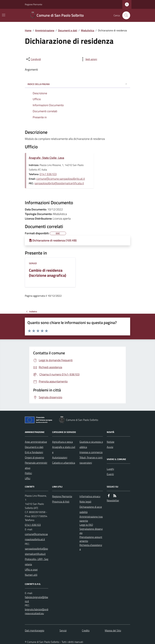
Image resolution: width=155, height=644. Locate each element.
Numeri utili (31, 575)
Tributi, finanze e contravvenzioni (91, 460)
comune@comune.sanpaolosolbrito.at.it (61, 179)
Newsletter (113, 500)
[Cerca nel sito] (125, 15)
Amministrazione (45, 30)
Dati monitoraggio (34, 630)
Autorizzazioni (60, 457)
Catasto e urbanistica (64, 463)
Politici (28, 473)
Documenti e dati (68, 30)
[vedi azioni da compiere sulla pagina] (89, 59)
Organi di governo (34, 457)
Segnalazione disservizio (91, 531)
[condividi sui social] (33, 59)
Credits (86, 630)
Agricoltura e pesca (62, 442)
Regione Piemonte (34, 4)
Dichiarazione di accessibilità (91, 509)
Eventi (110, 474)
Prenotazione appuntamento (91, 539)
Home (28, 30)
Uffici (28, 478)
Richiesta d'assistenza (91, 547)
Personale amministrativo (36, 465)
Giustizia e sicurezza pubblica (91, 444)
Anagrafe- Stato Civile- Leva (46, 158)
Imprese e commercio (91, 452)
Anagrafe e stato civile (64, 450)
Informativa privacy (90, 496)
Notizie (111, 442)
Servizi (33, 263)
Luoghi (110, 469)
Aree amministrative (36, 442)
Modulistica (88, 30)
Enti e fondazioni (34, 452)
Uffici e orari (31, 570)
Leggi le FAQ (86, 525)
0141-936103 (33, 525)
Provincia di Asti (61, 502)
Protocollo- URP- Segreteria (37, 562)
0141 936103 (48, 174)
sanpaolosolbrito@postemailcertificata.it (59, 183)
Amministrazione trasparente (91, 519)
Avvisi (110, 447)
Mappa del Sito (113, 630)
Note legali (85, 502)
